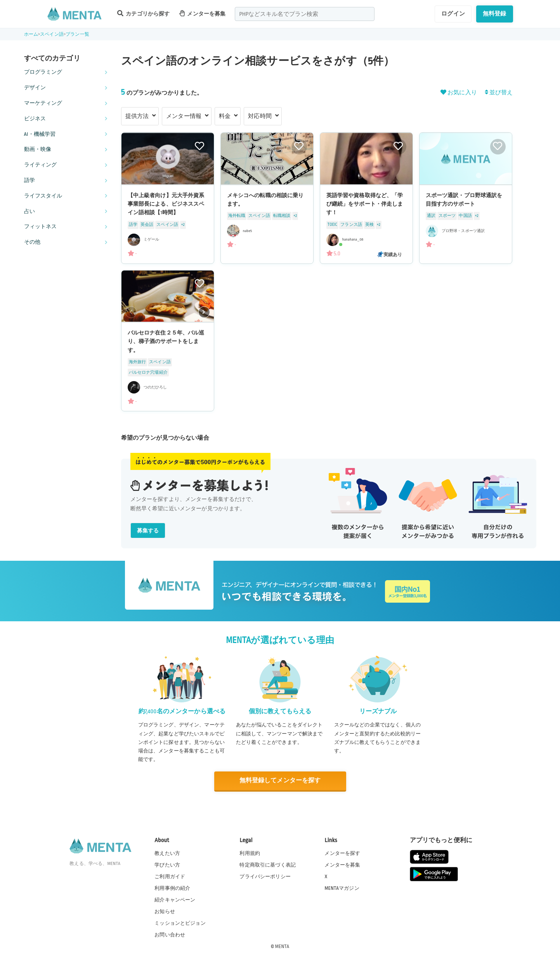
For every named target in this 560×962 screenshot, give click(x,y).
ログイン (453, 14)
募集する (148, 531)
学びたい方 (167, 864)
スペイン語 (52, 34)
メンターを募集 (203, 13)
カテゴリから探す (144, 13)
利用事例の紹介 (172, 888)
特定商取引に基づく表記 (268, 864)
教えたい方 (167, 853)
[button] (204, 312)
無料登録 (495, 14)
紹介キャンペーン (175, 900)
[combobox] (305, 14)
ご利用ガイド (170, 876)
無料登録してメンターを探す (280, 781)
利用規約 (250, 853)
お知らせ (165, 911)
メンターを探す (342, 853)
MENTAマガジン (342, 888)
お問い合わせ (170, 934)
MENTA (282, 946)
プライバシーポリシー (265, 876)
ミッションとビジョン (180, 923)
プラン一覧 (77, 34)
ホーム (31, 34)
